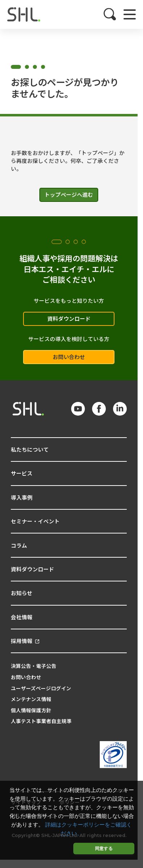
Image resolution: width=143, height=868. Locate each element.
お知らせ (22, 593)
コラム (19, 545)
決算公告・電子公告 (34, 666)
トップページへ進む (69, 194)
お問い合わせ (69, 357)
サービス (22, 473)
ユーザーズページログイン (41, 688)
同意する (104, 848)
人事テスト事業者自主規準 (41, 721)
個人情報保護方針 (31, 710)
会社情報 (22, 617)
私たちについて (30, 449)
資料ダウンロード (69, 318)
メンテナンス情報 (31, 699)
